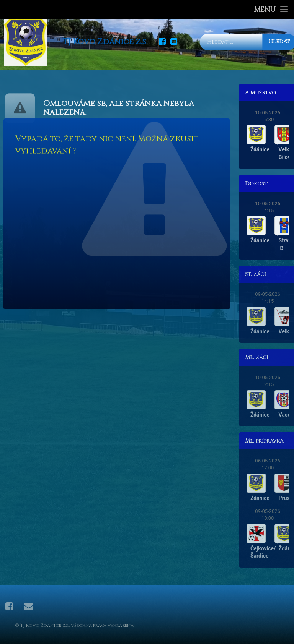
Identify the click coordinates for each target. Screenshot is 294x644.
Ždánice (268, 149)
